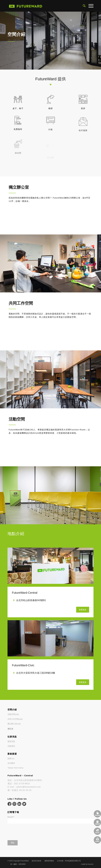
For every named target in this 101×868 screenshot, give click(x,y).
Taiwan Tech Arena (15, 768)
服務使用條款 (49, 861)
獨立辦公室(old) (14, 724)
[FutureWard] (42, 6)
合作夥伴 (11, 763)
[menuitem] (83, 6)
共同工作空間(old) (15, 719)
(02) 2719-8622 (22, 784)
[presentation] (29, 831)
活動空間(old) (13, 714)
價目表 (10, 729)
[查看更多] (83, 610)
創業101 (11, 759)
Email (11, 817)
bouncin (91, 864)
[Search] (83, 6)
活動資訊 (11, 746)
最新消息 (11, 741)
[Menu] (90, 6)
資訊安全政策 (36, 861)
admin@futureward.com (29, 787)
